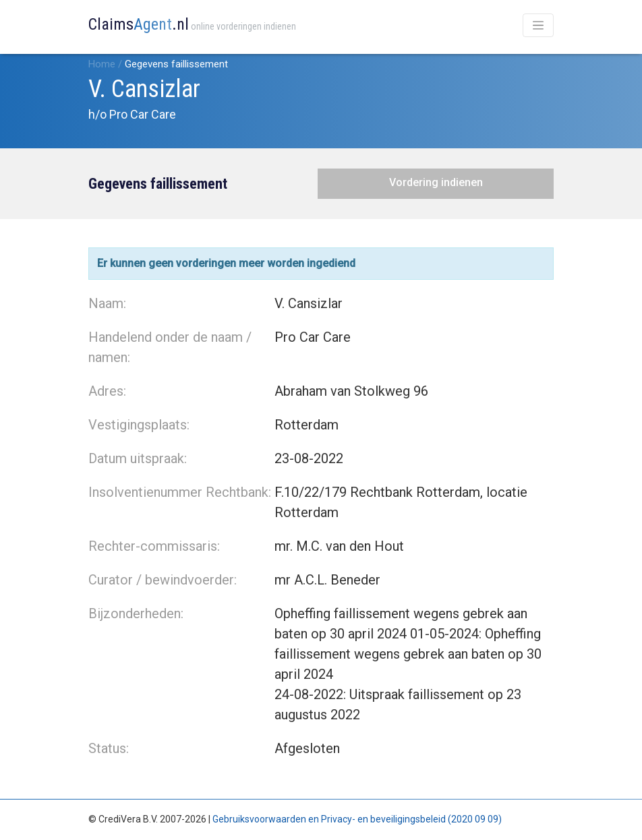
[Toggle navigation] (538, 25)
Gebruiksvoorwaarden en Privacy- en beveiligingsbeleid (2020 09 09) (357, 819)
